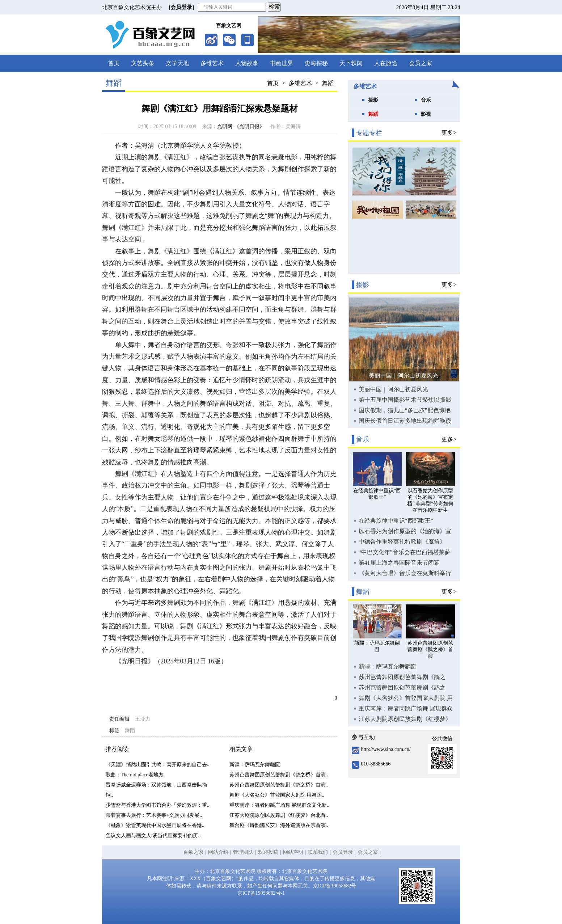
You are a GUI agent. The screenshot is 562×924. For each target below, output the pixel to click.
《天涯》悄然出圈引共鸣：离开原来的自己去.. (158, 765)
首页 (114, 63)
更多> (449, 133)
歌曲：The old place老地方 (135, 775)
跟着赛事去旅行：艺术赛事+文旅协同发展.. (154, 815)
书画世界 (282, 63)
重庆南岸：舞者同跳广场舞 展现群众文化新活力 (406, 709)
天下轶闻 (351, 63)
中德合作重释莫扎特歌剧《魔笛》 (402, 542)
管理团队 (243, 852)
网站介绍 (218, 852)
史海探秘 (316, 63)
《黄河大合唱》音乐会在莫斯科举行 (405, 573)
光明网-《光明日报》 (241, 126)
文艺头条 (143, 63)
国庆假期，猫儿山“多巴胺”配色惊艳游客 (405, 410)
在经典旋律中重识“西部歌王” (396, 521)
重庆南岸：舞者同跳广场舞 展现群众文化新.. (280, 805)
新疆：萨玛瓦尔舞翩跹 (255, 765)
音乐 (426, 100)
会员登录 (343, 852)
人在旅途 (386, 63)
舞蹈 (328, 83)
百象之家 (193, 852)
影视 (426, 114)
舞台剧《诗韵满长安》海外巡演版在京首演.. (279, 825)
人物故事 (247, 63)
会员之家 (421, 63)
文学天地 (177, 63)
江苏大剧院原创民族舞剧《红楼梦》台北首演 (405, 719)
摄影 (373, 100)
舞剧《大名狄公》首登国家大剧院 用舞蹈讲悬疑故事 (406, 698)
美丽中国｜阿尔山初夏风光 (403, 375)
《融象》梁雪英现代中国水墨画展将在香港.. (155, 825)
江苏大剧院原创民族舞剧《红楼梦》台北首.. (279, 815)
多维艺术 (212, 63)
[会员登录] (182, 7)
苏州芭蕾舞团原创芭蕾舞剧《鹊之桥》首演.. (279, 775)
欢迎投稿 (268, 852)
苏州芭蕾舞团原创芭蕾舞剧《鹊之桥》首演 (402, 677)
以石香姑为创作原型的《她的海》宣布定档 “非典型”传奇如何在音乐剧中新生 (405, 531)
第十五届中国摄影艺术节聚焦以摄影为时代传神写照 (405, 400)
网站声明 (293, 852)
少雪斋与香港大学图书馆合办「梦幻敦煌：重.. (158, 805)
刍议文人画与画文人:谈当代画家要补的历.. (153, 836)
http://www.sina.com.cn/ (386, 749)
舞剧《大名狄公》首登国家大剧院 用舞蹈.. (277, 795)
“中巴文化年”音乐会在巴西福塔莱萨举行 (405, 552)
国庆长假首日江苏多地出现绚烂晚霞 (405, 421)
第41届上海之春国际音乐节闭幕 (399, 563)
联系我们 (318, 852)
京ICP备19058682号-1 (261, 893)
